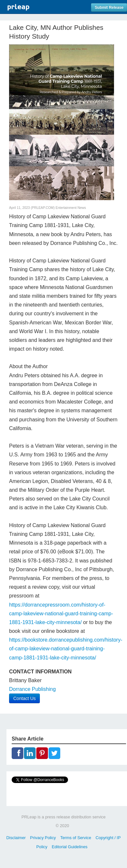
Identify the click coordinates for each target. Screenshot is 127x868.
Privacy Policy (43, 838)
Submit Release (109, 7)
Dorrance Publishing (32, 689)
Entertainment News (71, 208)
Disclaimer (16, 838)
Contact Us (24, 698)
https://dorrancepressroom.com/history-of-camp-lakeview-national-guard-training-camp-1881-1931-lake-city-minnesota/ (61, 614)
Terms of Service (76, 838)
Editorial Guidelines (70, 847)
